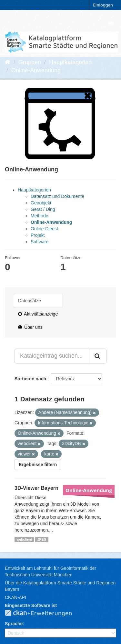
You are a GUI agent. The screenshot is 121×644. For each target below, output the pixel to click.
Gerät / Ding (43, 209)
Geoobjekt (41, 203)
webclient (24, 539)
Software (40, 242)
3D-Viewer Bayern (36, 488)
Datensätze (30, 301)
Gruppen (30, 62)
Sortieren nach (30, 379)
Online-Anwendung (36, 70)
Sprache (14, 624)
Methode (39, 216)
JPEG (42, 539)
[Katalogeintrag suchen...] (52, 356)
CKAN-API (15, 597)
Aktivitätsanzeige (38, 314)
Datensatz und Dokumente (57, 196)
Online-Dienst (44, 229)
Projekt (38, 235)
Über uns (30, 327)
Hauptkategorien (70, 62)
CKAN (44, 613)
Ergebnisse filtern (38, 465)
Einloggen (103, 5)
